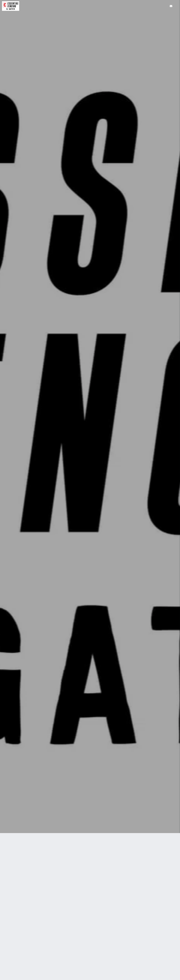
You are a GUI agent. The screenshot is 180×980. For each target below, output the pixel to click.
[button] (171, 6)
